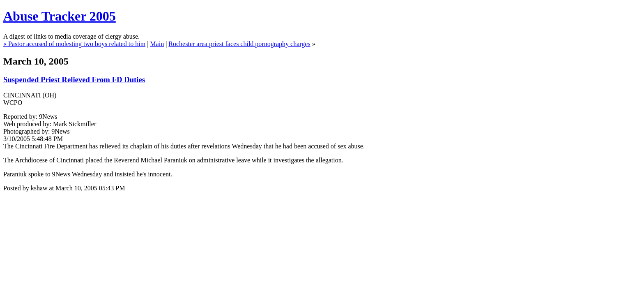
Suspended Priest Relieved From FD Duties (74, 80)
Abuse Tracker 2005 (60, 16)
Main (157, 44)
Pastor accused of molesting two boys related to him (77, 44)
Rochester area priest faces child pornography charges (239, 44)
